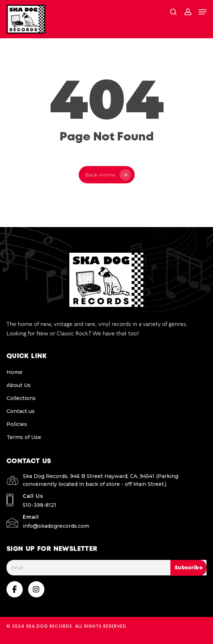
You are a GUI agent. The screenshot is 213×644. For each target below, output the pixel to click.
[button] (203, 12)
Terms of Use (24, 437)
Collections (21, 398)
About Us (19, 385)
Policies (17, 424)
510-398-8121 (40, 505)
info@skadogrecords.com (56, 526)
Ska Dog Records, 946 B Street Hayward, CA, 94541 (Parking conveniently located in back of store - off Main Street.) (101, 480)
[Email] (107, 568)
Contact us (21, 411)
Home (14, 372)
